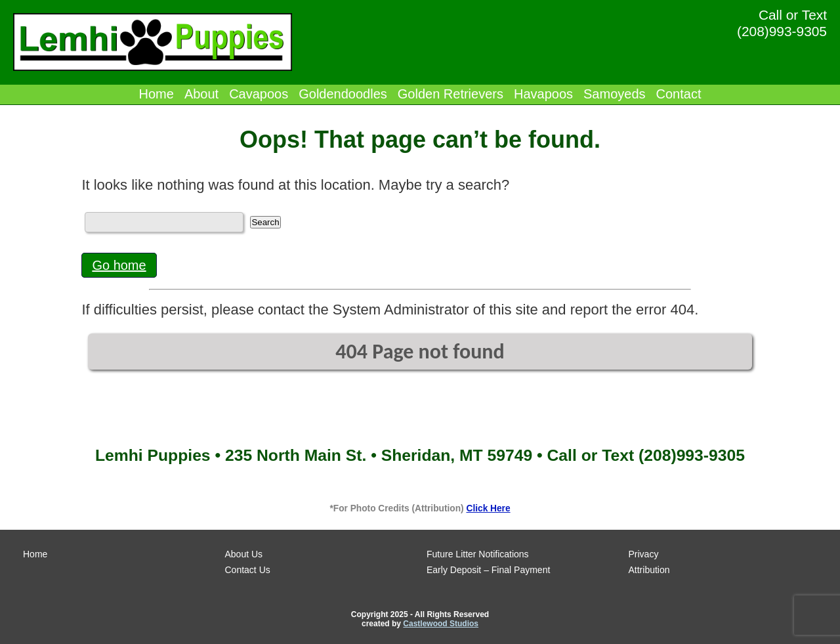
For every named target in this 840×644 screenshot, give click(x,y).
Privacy (644, 554)
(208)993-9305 (782, 31)
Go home (119, 265)
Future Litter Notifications (478, 554)
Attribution (649, 570)
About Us (244, 554)
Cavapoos (259, 94)
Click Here (488, 508)
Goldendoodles (343, 94)
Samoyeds (615, 94)
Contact (679, 94)
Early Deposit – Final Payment (488, 570)
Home (157, 94)
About (201, 94)
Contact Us (248, 570)
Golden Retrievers (451, 94)
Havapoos (543, 94)
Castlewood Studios (441, 624)
